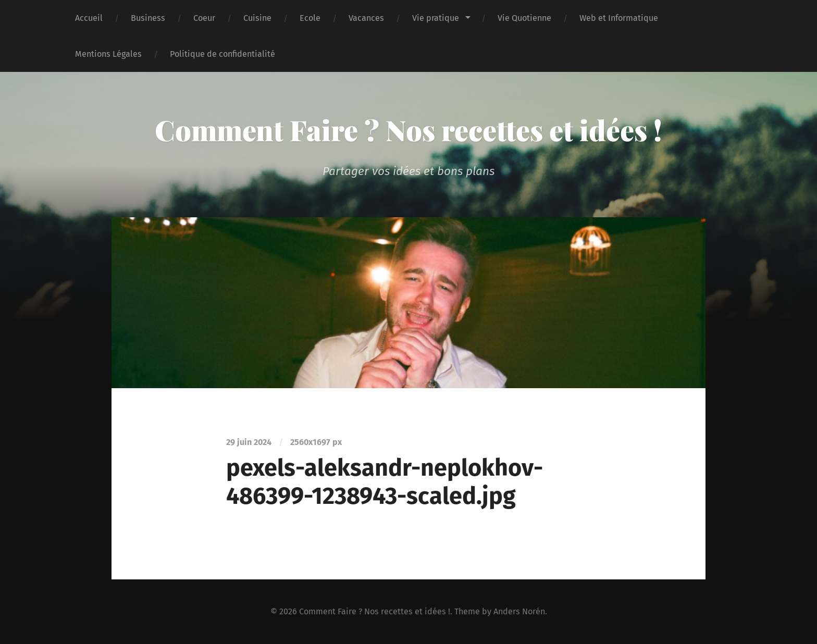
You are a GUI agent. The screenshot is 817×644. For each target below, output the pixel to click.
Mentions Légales (108, 54)
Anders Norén (519, 611)
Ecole (310, 18)
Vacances (366, 18)
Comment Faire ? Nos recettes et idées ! (408, 130)
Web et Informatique (619, 18)
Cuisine (257, 18)
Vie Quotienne (524, 18)
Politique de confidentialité (222, 54)
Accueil (89, 18)
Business (148, 18)
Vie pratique (436, 18)
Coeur (204, 18)
